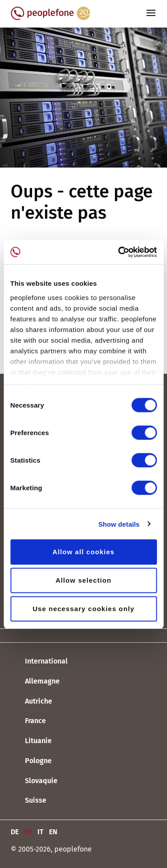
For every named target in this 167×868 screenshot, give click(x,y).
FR (28, 832)
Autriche (31, 701)
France (28, 721)
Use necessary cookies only (83, 609)
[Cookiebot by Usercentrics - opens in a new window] (119, 252)
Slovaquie (34, 781)
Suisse (29, 801)
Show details (119, 524)
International (39, 662)
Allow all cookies (84, 552)
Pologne (31, 761)
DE (15, 832)
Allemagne (35, 682)
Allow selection (84, 580)
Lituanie (31, 741)
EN (53, 832)
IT (41, 832)
